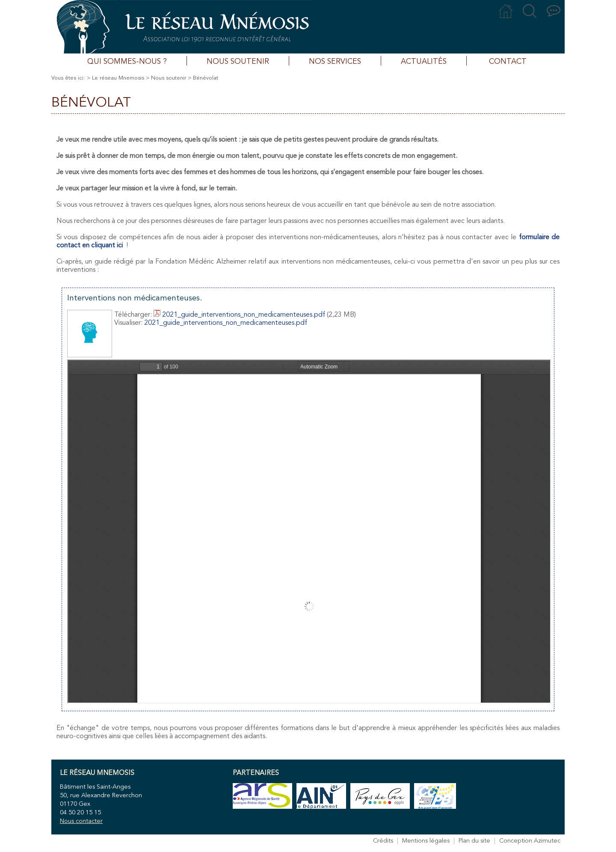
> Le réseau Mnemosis (115, 78)
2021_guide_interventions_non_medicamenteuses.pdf (239, 315)
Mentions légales (426, 841)
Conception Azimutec (530, 841)
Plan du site (474, 841)
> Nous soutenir (166, 78)
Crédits (383, 841)
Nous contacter (81, 821)
